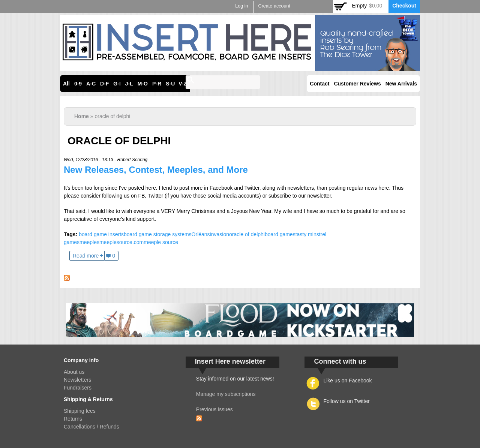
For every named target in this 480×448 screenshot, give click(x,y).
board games (280, 234)
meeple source (161, 242)
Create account (274, 6)
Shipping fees (80, 411)
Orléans (201, 234)
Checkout (404, 6)
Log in (241, 6)
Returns (73, 419)
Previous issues (214, 409)
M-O (143, 84)
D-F (104, 84)
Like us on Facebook (347, 381)
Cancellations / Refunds (91, 427)
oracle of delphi (247, 234)
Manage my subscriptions (226, 394)
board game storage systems (158, 234)
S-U (170, 84)
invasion (220, 234)
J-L (129, 84)
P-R (157, 84)
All (66, 84)
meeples (89, 242)
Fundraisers (78, 388)
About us (74, 372)
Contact (319, 84)
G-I (117, 84)
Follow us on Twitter (346, 401)
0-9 (78, 84)
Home (82, 116)
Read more (86, 256)
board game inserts (101, 234)
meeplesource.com (121, 242)
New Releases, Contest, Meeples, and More (156, 170)
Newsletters (77, 380)
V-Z (183, 84)
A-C (91, 84)
